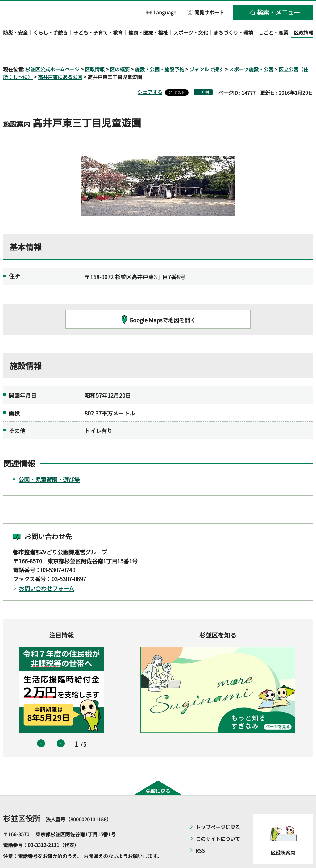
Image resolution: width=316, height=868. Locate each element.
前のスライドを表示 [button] (41, 726)
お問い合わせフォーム (46, 571)
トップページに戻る (218, 809)
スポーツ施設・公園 (251, 51)
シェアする (150, 74)
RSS (200, 833)
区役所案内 (283, 835)
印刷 (206, 74)
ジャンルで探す (207, 51)
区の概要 (120, 51)
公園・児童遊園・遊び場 (49, 461)
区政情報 (95, 51)
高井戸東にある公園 (60, 59)
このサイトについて (218, 821)
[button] (161, 12)
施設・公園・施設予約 (160, 51)
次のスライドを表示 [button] (61, 726)
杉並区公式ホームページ (52, 51)
